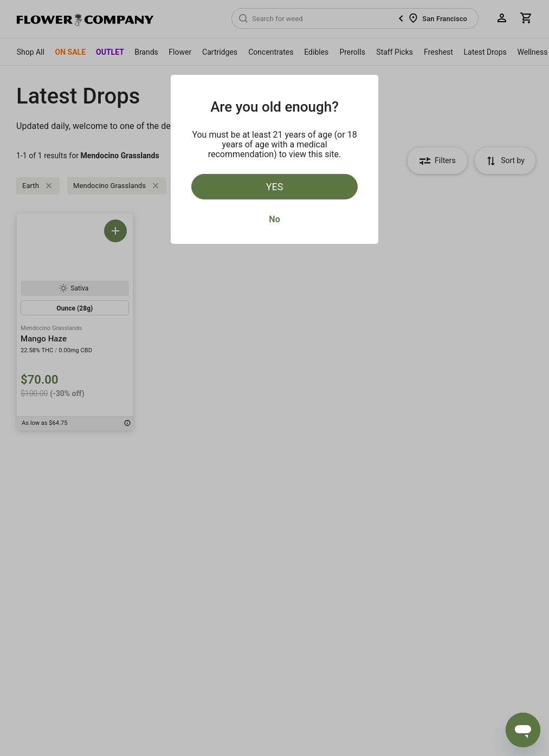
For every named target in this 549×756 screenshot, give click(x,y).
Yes (275, 187)
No (274, 219)
